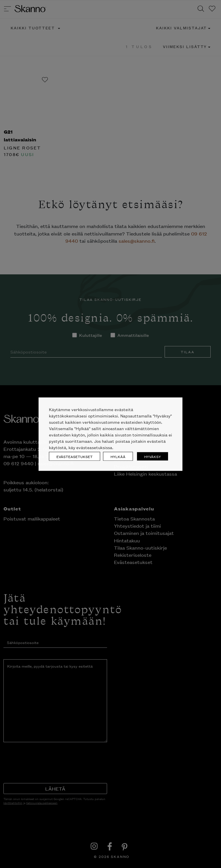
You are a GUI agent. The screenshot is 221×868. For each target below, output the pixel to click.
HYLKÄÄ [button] (118, 456)
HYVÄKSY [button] (153, 456)
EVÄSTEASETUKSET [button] (75, 456)
